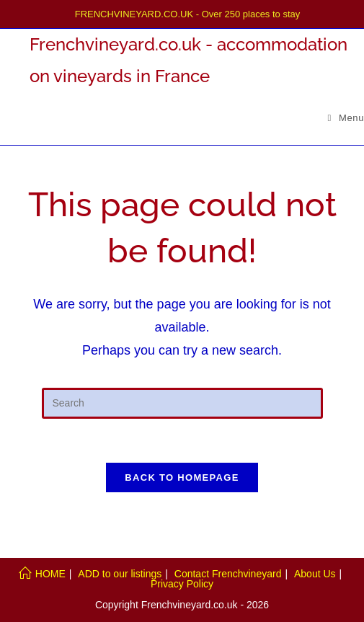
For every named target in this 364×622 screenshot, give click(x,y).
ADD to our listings (120, 574)
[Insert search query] (182, 403)
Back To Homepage (182, 477)
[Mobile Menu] (346, 118)
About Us (315, 574)
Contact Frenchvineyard (228, 574)
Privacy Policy (182, 584)
